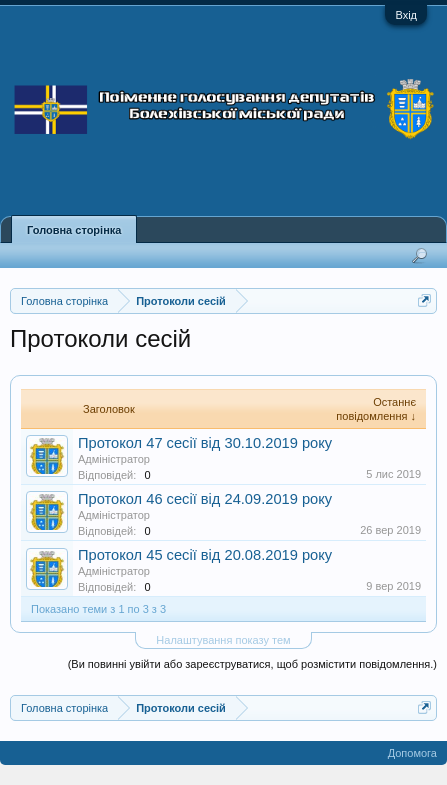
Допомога (412, 753)
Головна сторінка (74, 230)
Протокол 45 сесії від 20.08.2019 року (205, 555)
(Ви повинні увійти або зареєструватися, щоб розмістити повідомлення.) (252, 664)
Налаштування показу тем (223, 640)
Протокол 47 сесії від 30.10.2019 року (205, 443)
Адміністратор (114, 459)
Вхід (406, 15)
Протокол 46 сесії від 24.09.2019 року (205, 499)
